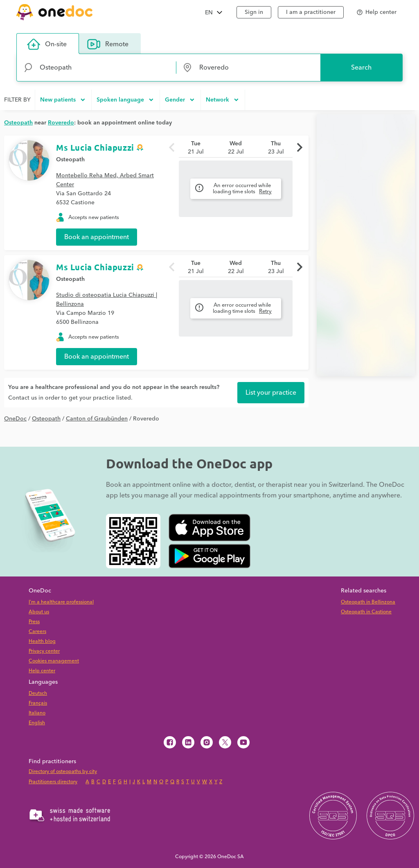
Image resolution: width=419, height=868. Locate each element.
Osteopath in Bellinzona (368, 602)
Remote (108, 44)
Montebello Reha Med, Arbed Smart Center (105, 180)
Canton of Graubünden (97, 419)
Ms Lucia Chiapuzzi (95, 147)
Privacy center (44, 651)
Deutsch (38, 693)
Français (38, 703)
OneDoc (15, 419)
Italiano (37, 713)
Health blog (42, 641)
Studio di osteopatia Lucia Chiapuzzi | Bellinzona (107, 300)
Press (34, 622)
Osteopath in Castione (366, 612)
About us (39, 612)
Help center (42, 671)
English (37, 723)
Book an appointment (97, 237)
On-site (47, 44)
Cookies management (54, 661)
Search (361, 68)
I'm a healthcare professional (61, 602)
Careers (37, 632)
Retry (265, 192)
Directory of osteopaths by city (63, 772)
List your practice (271, 393)
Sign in (254, 12)
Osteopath (70, 160)
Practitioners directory (53, 782)
